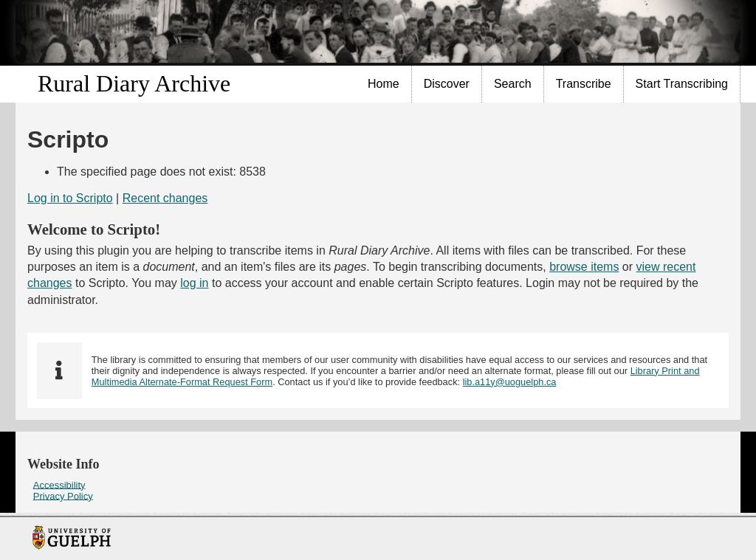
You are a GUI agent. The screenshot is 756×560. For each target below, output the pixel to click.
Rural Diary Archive (134, 83)
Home (384, 84)
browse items (584, 267)
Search (513, 84)
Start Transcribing (682, 84)
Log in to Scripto (70, 198)
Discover (447, 84)
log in (194, 283)
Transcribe (584, 84)
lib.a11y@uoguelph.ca (510, 382)
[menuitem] (384, 84)
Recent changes (165, 198)
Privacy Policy (63, 495)
